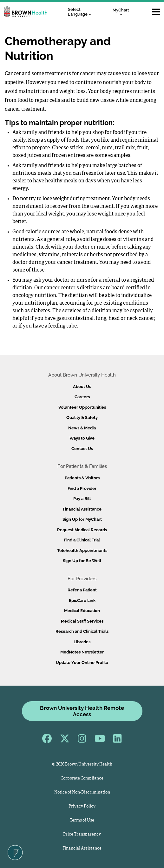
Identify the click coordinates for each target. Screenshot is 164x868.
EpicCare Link (82, 600)
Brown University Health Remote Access (82, 711)
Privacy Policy (82, 806)
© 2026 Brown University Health (82, 764)
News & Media (82, 428)
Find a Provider (82, 488)
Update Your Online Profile (82, 663)
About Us (82, 387)
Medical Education (82, 611)
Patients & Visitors (82, 478)
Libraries (82, 642)
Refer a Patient (82, 590)
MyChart (121, 12)
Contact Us (82, 449)
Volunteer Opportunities (82, 407)
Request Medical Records (82, 530)
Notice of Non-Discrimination (82, 792)
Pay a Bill (82, 499)
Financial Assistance (82, 509)
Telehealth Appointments (82, 550)
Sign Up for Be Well (82, 561)
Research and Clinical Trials (82, 631)
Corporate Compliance (82, 778)
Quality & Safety (82, 417)
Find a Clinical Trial (82, 540)
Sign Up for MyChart (82, 519)
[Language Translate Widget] (81, 12)
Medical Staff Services (82, 621)
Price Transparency (82, 834)
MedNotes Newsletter (82, 652)
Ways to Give (82, 438)
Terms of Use (82, 820)
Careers (82, 397)
